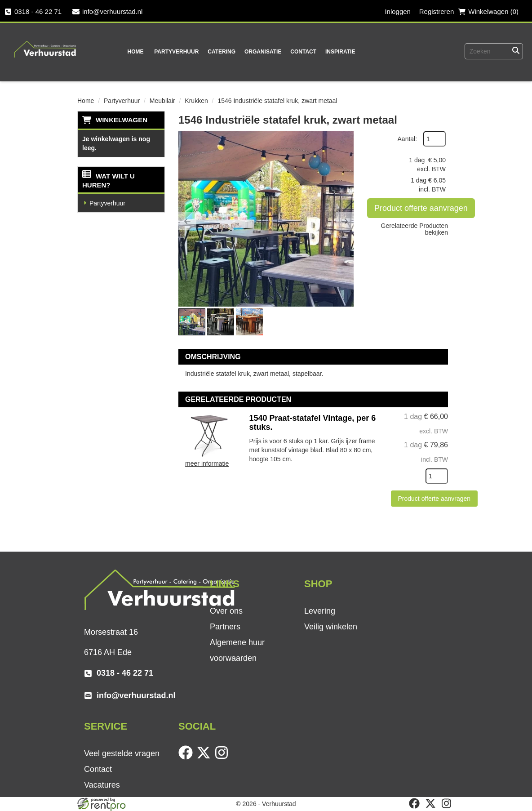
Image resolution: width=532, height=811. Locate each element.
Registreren (437, 11)
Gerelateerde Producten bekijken (415, 229)
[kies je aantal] (437, 476)
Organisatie (263, 52)
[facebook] (187, 758)
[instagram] (223, 758)
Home (135, 52)
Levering (320, 611)
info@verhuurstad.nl (107, 11)
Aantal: (408, 139)
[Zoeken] (516, 51)
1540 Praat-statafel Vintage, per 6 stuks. (313, 423)
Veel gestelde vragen (122, 753)
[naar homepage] (45, 43)
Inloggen (398, 11)
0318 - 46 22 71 (33, 11)
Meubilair (162, 101)
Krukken (196, 101)
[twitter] (205, 758)
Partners (225, 627)
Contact (303, 52)
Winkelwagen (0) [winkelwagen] (488, 11)
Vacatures (102, 785)
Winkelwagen (122, 120)
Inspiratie (340, 52)
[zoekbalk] (479, 51)
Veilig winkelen (331, 627)
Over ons (226, 611)
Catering (222, 52)
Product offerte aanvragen (421, 208)
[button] (187, 221)
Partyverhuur (176, 52)
